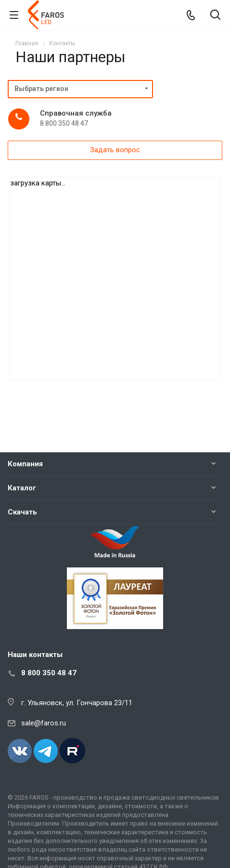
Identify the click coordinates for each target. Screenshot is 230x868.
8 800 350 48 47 (49, 673)
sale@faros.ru (44, 723)
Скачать (22, 512)
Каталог (22, 488)
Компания (25, 464)
